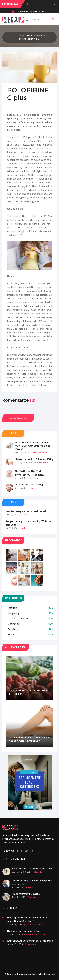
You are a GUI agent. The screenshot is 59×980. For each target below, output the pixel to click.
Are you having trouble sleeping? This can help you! (28, 523)
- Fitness (32, 488)
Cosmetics (31, 624)
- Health (22, 528)
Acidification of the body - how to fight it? (28, 692)
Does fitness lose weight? (31, 484)
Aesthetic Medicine (31, 618)
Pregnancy (31, 613)
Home (30, 35)
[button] (55, 5)
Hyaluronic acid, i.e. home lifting (34, 459)
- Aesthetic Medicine (37, 453)
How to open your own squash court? (26, 511)
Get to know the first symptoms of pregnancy (30, 473)
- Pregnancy (34, 478)
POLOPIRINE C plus (29, 39)
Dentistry (31, 629)
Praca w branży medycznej (26, 894)
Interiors (31, 608)
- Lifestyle (24, 515)
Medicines (42, 35)
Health (31, 634)
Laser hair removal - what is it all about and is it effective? (29, 739)
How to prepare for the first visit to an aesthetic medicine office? (33, 446)
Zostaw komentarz (18, 418)
